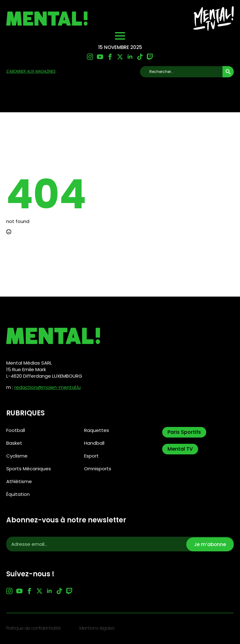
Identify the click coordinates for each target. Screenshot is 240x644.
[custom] (140, 57)
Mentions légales (97, 628)
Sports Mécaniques (29, 469)
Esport (91, 456)
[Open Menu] (120, 36)
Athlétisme (19, 481)
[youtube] (100, 57)
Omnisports (98, 469)
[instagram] (90, 57)
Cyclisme (17, 456)
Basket (14, 443)
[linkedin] (130, 57)
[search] (228, 72)
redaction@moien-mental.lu (47, 387)
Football (16, 430)
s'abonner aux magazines (31, 71)
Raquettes (97, 430)
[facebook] (110, 57)
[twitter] (120, 57)
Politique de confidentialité (33, 628)
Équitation (18, 494)
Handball (94, 443)
